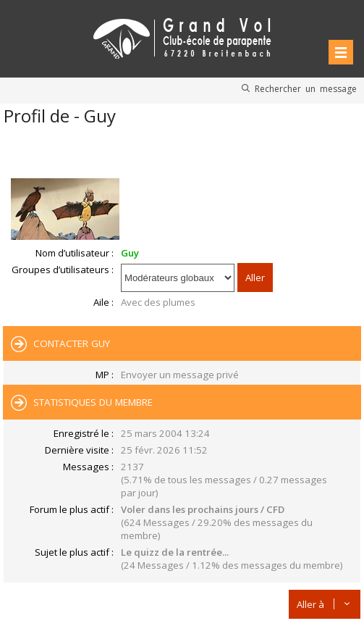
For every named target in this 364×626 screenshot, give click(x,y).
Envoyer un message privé (180, 375)
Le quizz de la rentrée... (175, 552)
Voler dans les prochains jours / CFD (203, 509)
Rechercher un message (306, 88)
